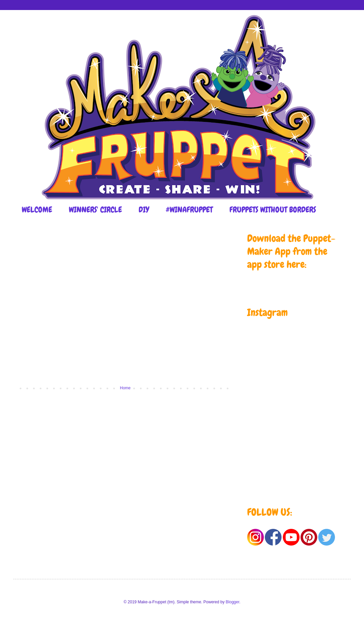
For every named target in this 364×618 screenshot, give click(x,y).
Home (125, 388)
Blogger (233, 602)
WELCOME (37, 210)
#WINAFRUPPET (189, 210)
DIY (144, 210)
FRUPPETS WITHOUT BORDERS (273, 210)
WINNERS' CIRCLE (95, 210)
